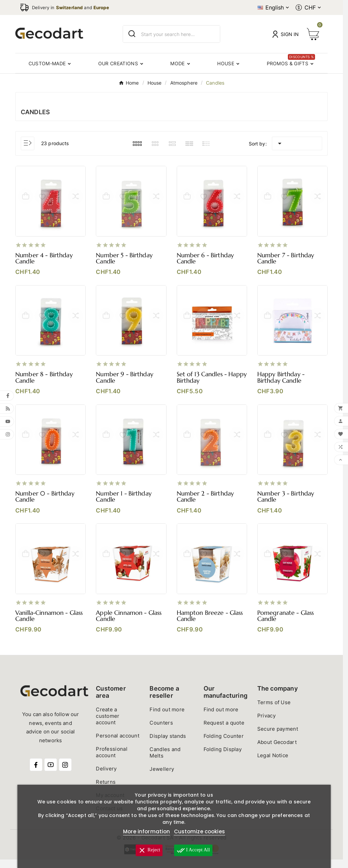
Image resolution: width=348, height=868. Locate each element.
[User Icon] (286, 34)
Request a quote (224, 731)
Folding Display (223, 758)
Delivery (106, 777)
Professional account (112, 761)
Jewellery (162, 777)
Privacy (266, 724)
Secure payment (278, 737)
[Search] (132, 34)
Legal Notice (273, 764)
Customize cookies (199, 831)
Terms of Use (274, 711)
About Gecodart (277, 751)
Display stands (168, 744)
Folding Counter (224, 744)
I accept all (194, 850)
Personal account (118, 744)
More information (146, 831)
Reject (148, 850)
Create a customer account (108, 724)
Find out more (167, 718)
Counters (161, 731)
